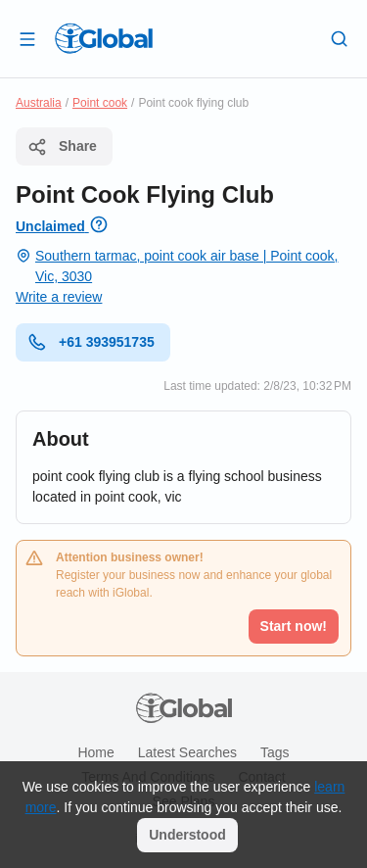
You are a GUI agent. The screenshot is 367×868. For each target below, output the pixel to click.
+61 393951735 (91, 342)
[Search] (340, 38)
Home (95, 752)
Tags (275, 752)
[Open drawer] (27, 38)
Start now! (294, 626)
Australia (39, 103)
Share (62, 147)
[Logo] (104, 38)
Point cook (100, 103)
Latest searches (187, 752)
